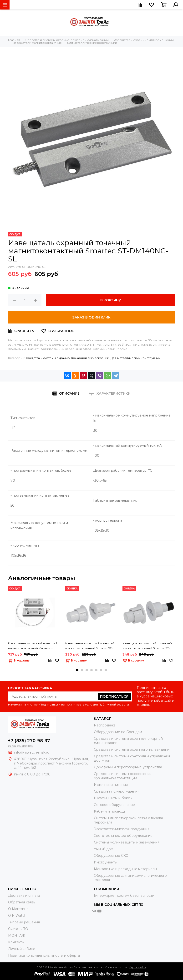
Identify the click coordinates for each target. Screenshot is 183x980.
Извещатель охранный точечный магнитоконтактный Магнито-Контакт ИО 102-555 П (33, 646)
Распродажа (105, 725)
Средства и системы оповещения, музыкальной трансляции (123, 776)
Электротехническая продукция (122, 829)
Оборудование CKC (111, 856)
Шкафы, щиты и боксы (113, 798)
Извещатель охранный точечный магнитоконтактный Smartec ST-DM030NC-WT (90, 646)
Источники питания (111, 785)
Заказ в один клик (91, 317)
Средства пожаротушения (117, 791)
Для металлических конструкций (136, 358)
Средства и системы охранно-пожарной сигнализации (67, 358)
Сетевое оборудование (114, 805)
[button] (77, 670)
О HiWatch (17, 916)
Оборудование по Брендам (118, 732)
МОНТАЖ (17, 936)
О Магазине (18, 909)
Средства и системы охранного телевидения (133, 750)
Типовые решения (24, 922)
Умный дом (104, 849)
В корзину (111, 300)
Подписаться (114, 696)
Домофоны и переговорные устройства (128, 767)
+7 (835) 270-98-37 (29, 741)
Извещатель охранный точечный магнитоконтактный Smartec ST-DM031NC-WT (147, 646)
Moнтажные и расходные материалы (125, 869)
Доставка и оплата (24, 896)
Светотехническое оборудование (123, 836)
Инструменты (106, 862)
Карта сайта (137, 967)
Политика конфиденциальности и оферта (44, 955)
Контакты (16, 942)
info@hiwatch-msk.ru (32, 752)
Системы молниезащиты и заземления (127, 842)
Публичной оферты (114, 704)
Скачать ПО (18, 929)
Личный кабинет (23, 949)
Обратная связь (22, 902)
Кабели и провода (110, 811)
